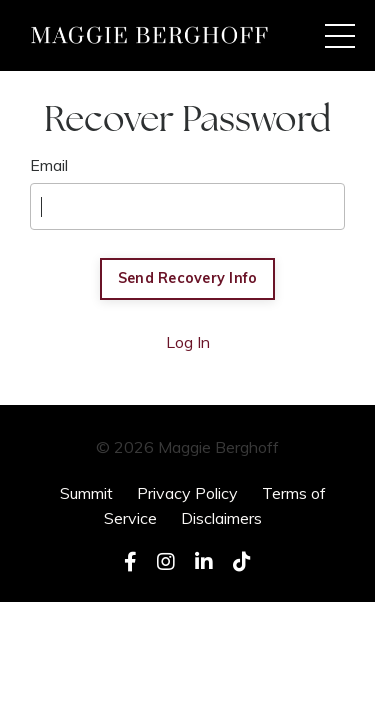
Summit (86, 493)
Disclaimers (221, 518)
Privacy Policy (187, 493)
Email (49, 165)
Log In (188, 342)
